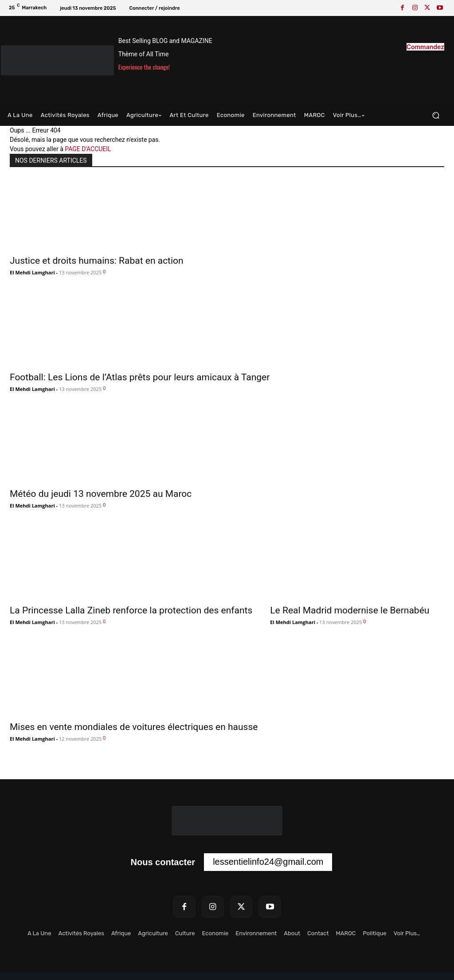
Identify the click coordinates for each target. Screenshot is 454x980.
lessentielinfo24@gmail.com (268, 862)
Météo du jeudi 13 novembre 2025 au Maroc (101, 494)
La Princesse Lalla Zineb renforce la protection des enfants (131, 610)
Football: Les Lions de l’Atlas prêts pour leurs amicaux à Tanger (140, 377)
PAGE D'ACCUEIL (88, 149)
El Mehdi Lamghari (32, 272)
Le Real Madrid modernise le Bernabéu (350, 610)
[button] (436, 115)
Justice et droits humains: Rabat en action (97, 261)
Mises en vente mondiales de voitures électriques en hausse (134, 727)
